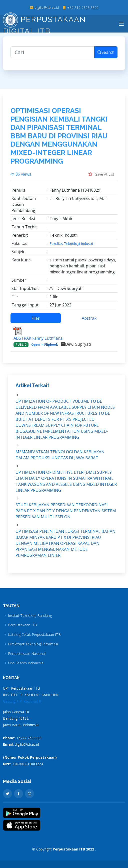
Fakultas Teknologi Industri (71, 244)
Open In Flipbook (45, 345)
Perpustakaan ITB (22, 625)
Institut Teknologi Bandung (30, 616)
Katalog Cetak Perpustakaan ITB (34, 635)
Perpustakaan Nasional (27, 654)
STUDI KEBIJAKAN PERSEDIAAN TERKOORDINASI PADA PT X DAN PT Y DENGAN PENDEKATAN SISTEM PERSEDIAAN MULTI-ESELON (66, 511)
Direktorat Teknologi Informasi (33, 644)
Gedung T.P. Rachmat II (22, 701)
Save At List (101, 174)
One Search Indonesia (26, 663)
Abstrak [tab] (89, 318)
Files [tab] (36, 318)
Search (106, 52)
